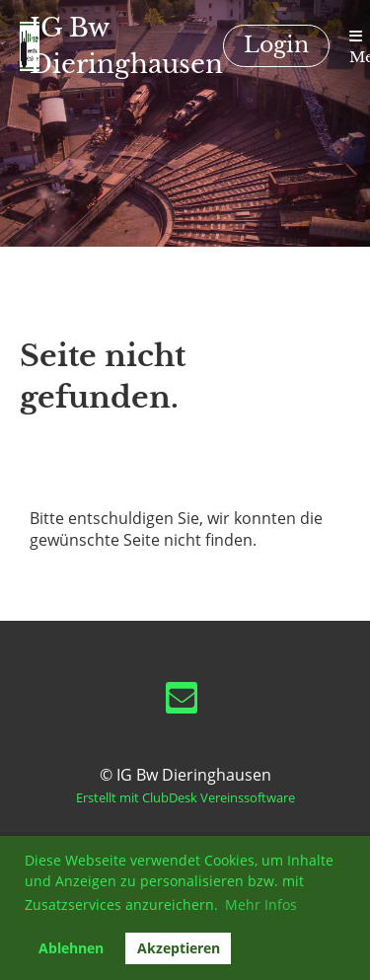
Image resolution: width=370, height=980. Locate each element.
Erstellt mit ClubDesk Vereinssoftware (185, 797)
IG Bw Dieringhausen (126, 46)
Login (276, 45)
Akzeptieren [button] (179, 948)
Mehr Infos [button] (261, 905)
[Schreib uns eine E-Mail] (182, 701)
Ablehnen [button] (71, 948)
